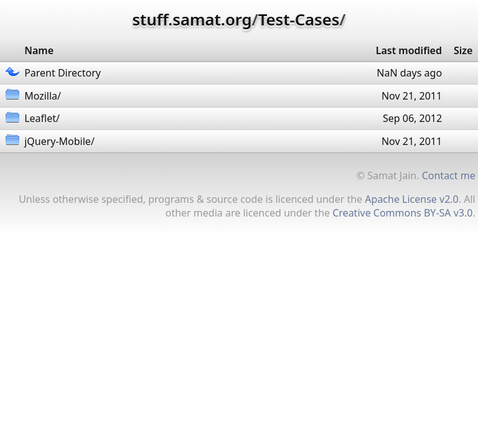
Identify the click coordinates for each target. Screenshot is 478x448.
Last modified (409, 50)
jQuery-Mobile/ (59, 141)
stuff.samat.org (192, 20)
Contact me (449, 175)
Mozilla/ (43, 96)
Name (39, 50)
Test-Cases (299, 20)
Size (463, 50)
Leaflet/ (42, 118)
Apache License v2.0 (411, 199)
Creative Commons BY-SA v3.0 (402, 213)
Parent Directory (63, 73)
